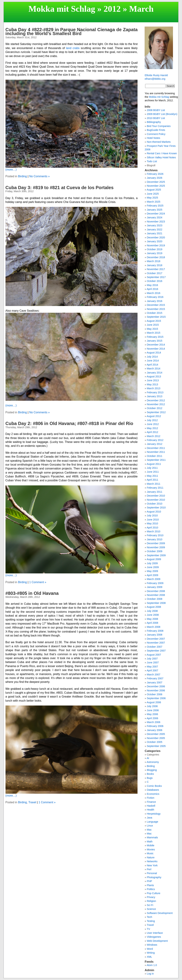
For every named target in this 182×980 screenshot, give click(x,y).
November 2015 (156, 309)
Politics (151, 889)
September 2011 (156, 460)
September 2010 (156, 508)
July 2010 (152, 516)
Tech (149, 917)
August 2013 (154, 376)
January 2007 (154, 682)
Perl (149, 869)
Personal (152, 873)
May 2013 (152, 384)
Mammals (152, 837)
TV (148, 929)
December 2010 (156, 496)
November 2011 (156, 452)
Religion (151, 901)
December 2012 (156, 400)
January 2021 (154, 233)
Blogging (152, 770)
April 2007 (152, 670)
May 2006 (152, 714)
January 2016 (154, 301)
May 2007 (152, 667)
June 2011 (153, 472)
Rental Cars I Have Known (162, 153)
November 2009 (156, 547)
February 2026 (155, 174)
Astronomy (153, 762)
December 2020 (156, 237)
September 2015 (156, 317)
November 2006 (156, 690)
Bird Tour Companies (159, 126)
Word (150, 949)
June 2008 (153, 615)
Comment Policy (156, 134)
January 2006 (154, 730)
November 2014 (156, 349)
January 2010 (154, 539)
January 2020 (154, 241)
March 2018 (153, 261)
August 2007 (154, 655)
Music (150, 853)
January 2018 (154, 265)
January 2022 (154, 230)
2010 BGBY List (156, 118)
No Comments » (40, 176)
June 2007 (153, 662)
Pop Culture (153, 893)
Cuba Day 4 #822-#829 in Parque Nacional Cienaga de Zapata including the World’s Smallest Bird (72, 32)
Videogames (154, 937)
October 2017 (154, 273)
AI (148, 758)
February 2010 (155, 535)
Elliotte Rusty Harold (156, 75)
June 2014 (153, 361)
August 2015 (154, 321)
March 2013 (153, 388)
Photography (154, 877)
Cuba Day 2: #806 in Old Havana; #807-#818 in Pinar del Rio (69, 423)
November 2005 (156, 738)
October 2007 (154, 647)
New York (152, 865)
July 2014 (152, 357)
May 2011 (152, 476)
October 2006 (154, 694)
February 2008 (155, 631)
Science (151, 909)
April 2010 (152, 528)
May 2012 (152, 428)
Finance (151, 802)
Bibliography (154, 122)
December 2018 (156, 257)
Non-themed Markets (159, 142)
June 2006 (153, 710)
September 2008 (156, 603)
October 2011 (154, 456)
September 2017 (156, 277)
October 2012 (154, 408)
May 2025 (152, 198)
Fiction (150, 798)
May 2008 (152, 619)
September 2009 (156, 555)
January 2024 (154, 217)
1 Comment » (38, 582)
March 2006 (153, 722)
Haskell (151, 806)
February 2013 (155, 392)
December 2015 (156, 305)
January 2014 (154, 373)
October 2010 (154, 504)
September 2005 (156, 746)
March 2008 (153, 627)
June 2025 (153, 194)
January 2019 (154, 253)
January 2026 (154, 178)
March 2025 (153, 202)
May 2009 (152, 571)
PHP (149, 881)
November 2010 (156, 500)
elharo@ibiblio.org (155, 79)
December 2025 (156, 182)
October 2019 (154, 249)
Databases (153, 790)
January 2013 (154, 396)
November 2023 (156, 222)
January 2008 (154, 635)
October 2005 (154, 742)
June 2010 (153, 520)
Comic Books (154, 786)
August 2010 (154, 512)
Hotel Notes (153, 138)
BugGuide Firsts (156, 130)
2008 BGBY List (156, 110)
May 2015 (152, 329)
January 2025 (154, 210)
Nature (151, 857)
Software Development (160, 913)
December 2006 (156, 686)
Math (150, 842)
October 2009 (154, 551)
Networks (152, 861)
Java (149, 818)
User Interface (155, 933)
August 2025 (154, 190)
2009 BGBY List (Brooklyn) (162, 114)
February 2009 (155, 583)
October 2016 (154, 281)
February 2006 (155, 726)
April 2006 (152, 718)
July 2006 (152, 706)
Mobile (150, 845)
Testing (151, 921)
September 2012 (156, 412)
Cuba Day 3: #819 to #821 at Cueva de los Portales (60, 188)
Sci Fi (150, 905)
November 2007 (156, 643)
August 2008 (154, 607)
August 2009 (154, 559)
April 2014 (152, 365)
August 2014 (154, 353)
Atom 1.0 (152, 965)
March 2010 (153, 531)
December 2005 (156, 734)
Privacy (151, 897)
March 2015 (153, 333)
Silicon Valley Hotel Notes (161, 157)
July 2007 (152, 659)
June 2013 (153, 380)
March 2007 (153, 675)
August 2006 (154, 702)
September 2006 (156, 698)
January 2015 (154, 341)
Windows (152, 945)
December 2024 (156, 214)
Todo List (152, 161)
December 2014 (156, 345)
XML (149, 957)
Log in (150, 974)
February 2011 (155, 488)
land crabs (73, 48)
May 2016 (152, 285)
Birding (23, 176)
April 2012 (152, 432)
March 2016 (153, 293)
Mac (149, 830)
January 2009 (154, 587)
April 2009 (152, 575)
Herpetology (154, 814)
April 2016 (152, 289)
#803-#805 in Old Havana (32, 593)
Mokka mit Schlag (62, 9)
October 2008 (154, 599)
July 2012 (152, 420)
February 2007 (155, 678)
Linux (150, 826)
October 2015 (154, 313)
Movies (151, 849)
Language (152, 822)
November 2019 (156, 245)
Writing (151, 953)
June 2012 (153, 424)
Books (150, 774)
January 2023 (154, 225)
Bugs (150, 778)
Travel (32, 802)
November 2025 (156, 186)
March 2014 (153, 369)
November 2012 (156, 404)
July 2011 (152, 468)
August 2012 (154, 416)
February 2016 (155, 297)
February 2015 (155, 337)
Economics (153, 794)
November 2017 (156, 269)
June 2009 (153, 567)
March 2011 (153, 484)
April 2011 (152, 480)
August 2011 (154, 464)
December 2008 (156, 591)
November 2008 (156, 595)
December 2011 (156, 448)
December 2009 (156, 543)
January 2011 (154, 492)
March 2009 (153, 579)
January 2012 (154, 444)
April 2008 (152, 623)
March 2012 (153, 436)
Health (150, 810)
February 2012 (155, 440)
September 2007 (156, 651)
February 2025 (155, 206)
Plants (150, 885)
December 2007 (156, 639)
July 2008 (152, 611)
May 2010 (152, 523)
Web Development (157, 941)
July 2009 (152, 563)
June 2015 (153, 325)
